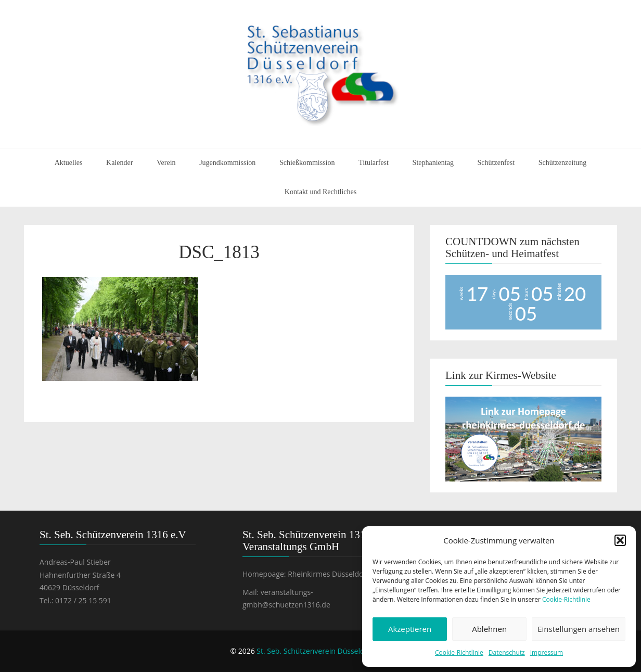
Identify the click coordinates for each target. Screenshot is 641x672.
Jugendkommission (227, 163)
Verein (166, 163)
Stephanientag (433, 163)
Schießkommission (307, 163)
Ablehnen (489, 629)
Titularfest (374, 163)
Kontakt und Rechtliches (320, 192)
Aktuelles (69, 163)
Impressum (547, 652)
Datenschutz (507, 652)
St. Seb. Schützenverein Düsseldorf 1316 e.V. (332, 651)
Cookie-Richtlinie (566, 599)
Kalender (119, 163)
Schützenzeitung (563, 163)
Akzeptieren (410, 629)
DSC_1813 (219, 252)
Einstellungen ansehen (579, 629)
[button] (620, 540)
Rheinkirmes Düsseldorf (328, 574)
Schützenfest (496, 163)
